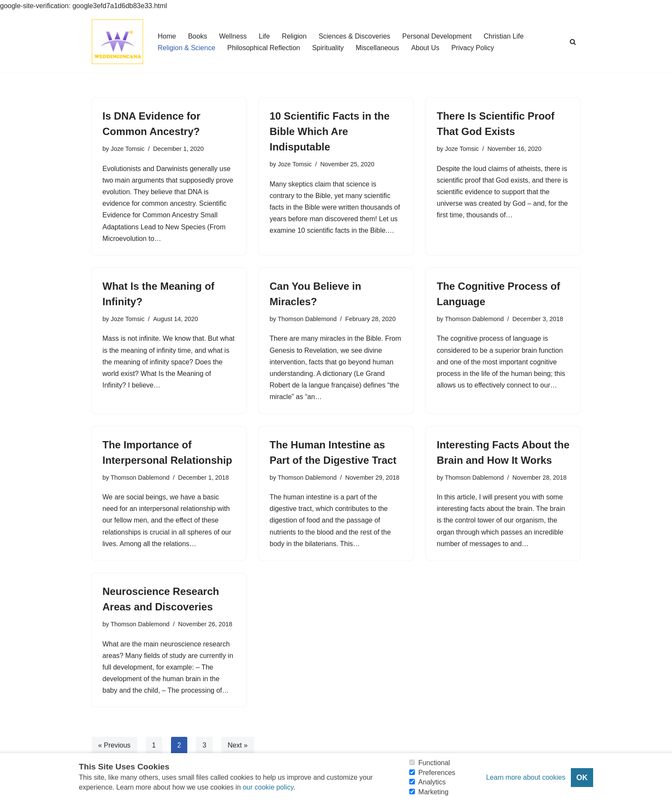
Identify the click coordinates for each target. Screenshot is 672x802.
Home (167, 36)
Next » (237, 745)
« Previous (114, 745)
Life (264, 36)
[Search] (573, 42)
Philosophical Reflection (264, 48)
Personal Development (437, 36)
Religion (294, 36)
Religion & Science (186, 48)
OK (582, 778)
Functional (434, 763)
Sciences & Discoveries (354, 36)
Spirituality (328, 48)
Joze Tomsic (127, 149)
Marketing (433, 792)
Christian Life (503, 36)
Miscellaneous (377, 48)
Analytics (432, 782)
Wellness (233, 36)
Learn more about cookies (526, 777)
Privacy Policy (473, 48)
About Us (425, 48)
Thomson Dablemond (307, 319)
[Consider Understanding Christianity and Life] (117, 42)
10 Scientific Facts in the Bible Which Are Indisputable (330, 131)
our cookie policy (268, 787)
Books (198, 36)
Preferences (437, 773)
